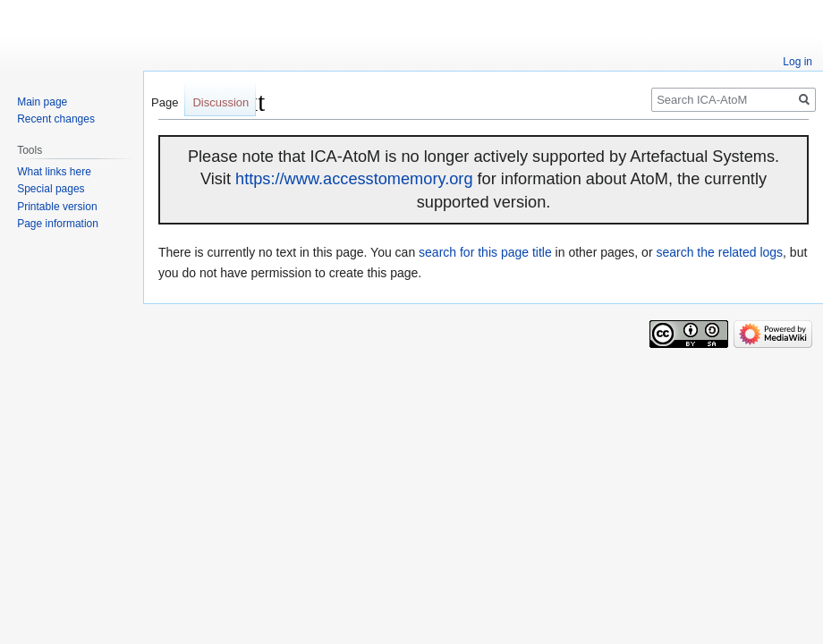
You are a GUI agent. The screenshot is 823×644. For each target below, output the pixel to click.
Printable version (57, 207)
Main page (42, 102)
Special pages (51, 189)
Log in (798, 62)
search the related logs (719, 252)
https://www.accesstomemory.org (354, 179)
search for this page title (485, 252)
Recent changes (56, 119)
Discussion (221, 102)
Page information (58, 224)
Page (165, 102)
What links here (54, 172)
